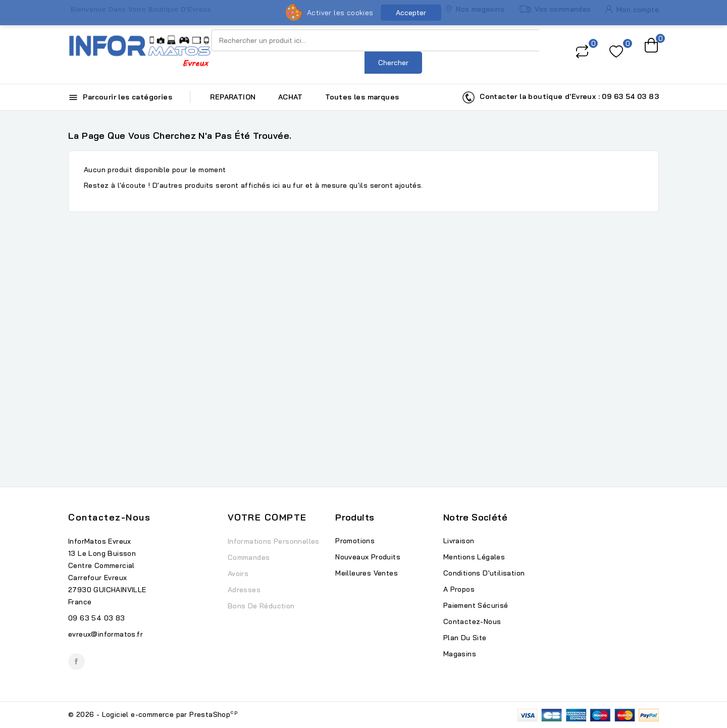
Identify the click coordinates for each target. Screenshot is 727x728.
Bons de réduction (261, 606)
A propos (459, 589)
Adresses (244, 590)
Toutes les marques (362, 97)
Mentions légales (474, 557)
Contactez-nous (109, 517)
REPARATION (233, 97)
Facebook (76, 662)
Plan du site (465, 638)
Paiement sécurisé (476, 605)
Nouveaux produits (368, 557)
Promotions (355, 541)
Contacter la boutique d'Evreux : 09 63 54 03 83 (560, 97)
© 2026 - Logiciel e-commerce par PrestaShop (153, 714)
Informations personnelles (274, 541)
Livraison (459, 541)
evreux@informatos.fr (106, 634)
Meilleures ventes (367, 573)
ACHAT (291, 97)
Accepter (411, 13)
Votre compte (267, 517)
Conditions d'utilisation (484, 573)
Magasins (460, 654)
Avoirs (238, 574)
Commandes (249, 557)
